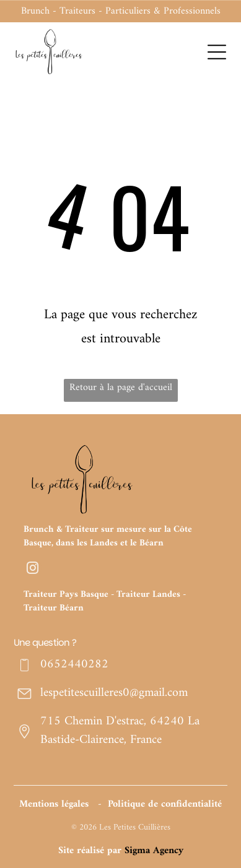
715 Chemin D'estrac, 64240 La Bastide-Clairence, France (120, 731)
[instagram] (33, 570)
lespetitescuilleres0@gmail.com (114, 693)
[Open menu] (217, 52)
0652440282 (74, 665)
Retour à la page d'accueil (121, 388)
